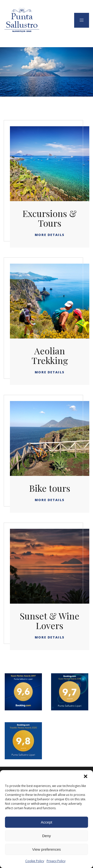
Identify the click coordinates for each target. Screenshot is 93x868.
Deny (46, 836)
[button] (86, 776)
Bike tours (50, 488)
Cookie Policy (35, 861)
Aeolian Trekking (50, 355)
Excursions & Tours (50, 218)
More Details (50, 235)
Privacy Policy (56, 861)
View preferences (47, 849)
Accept (47, 822)
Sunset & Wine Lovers (50, 621)
